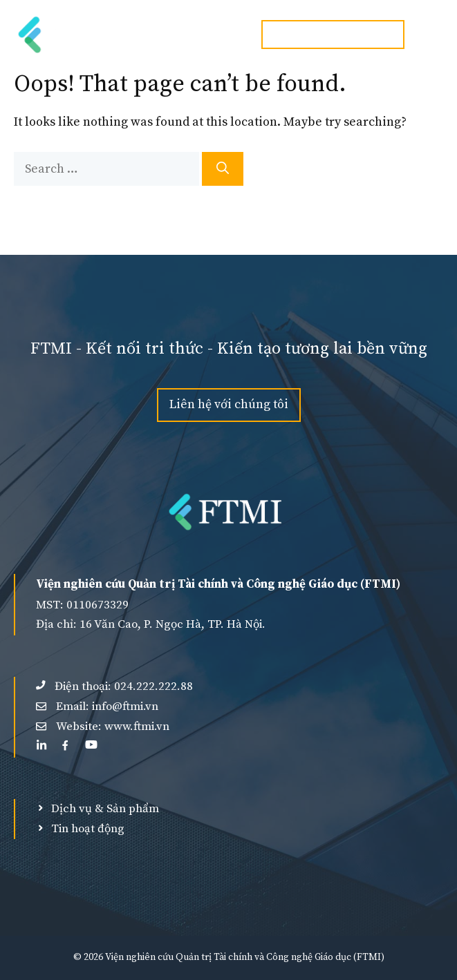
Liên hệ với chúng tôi (229, 404)
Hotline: (333, 34)
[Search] (223, 169)
